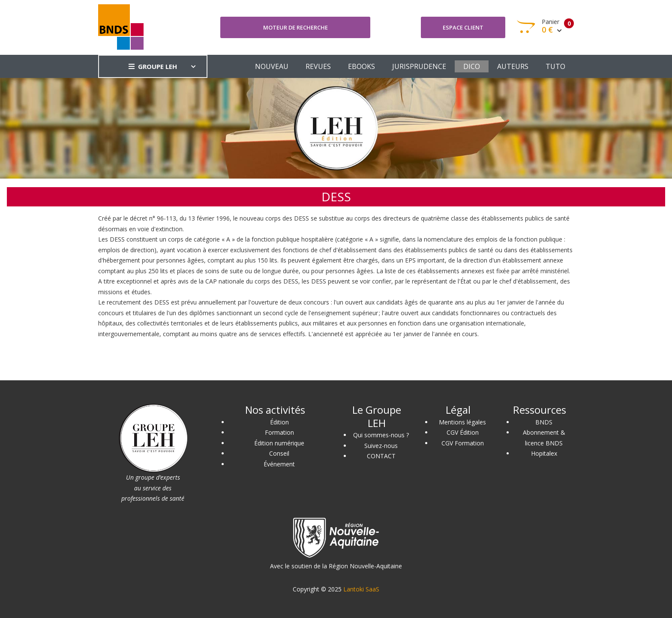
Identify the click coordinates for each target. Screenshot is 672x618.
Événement (279, 464)
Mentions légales (462, 422)
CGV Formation (463, 443)
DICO (472, 66)
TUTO (555, 66)
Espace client (463, 27)
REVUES (318, 66)
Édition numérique (279, 443)
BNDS (544, 422)
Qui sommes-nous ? (381, 435)
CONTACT (381, 456)
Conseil (279, 453)
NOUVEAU (272, 66)
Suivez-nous (381, 446)
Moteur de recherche (295, 27)
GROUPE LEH (153, 66)
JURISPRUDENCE (419, 66)
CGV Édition (463, 432)
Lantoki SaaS (361, 589)
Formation (279, 432)
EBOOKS (361, 66)
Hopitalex (544, 453)
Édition (279, 422)
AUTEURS (513, 66)
